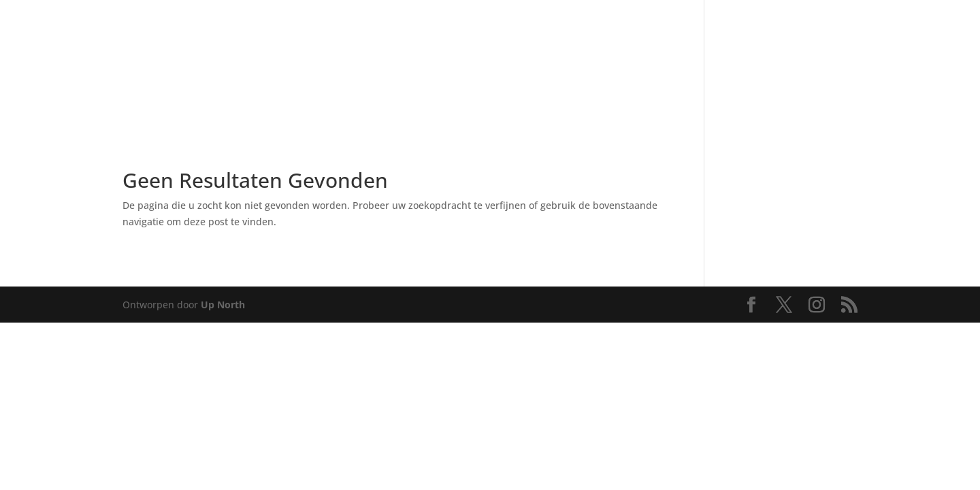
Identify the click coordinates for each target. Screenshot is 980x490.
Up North (223, 305)
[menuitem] (108, 47)
